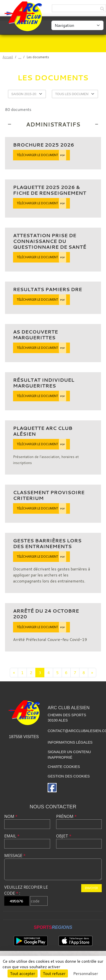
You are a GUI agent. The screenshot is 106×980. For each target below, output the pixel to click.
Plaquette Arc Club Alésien (43, 431)
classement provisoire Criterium (49, 495)
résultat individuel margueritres (44, 383)
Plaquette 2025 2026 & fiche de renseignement (50, 190)
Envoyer (91, 888)
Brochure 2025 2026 (44, 145)
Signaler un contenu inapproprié (69, 755)
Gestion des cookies (69, 776)
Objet (64, 836)
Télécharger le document (41, 155)
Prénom (66, 816)
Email (12, 836)
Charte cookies (64, 767)
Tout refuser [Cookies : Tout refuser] (54, 973)
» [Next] (92, 673)
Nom (11, 816)
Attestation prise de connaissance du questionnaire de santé (50, 241)
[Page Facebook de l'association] (52, 788)
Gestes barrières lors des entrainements (47, 543)
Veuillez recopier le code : (26, 890)
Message (15, 856)
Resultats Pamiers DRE (47, 289)
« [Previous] (14, 673)
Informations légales (70, 742)
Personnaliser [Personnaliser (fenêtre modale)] (86, 973)
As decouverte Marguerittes (35, 335)
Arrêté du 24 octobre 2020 (46, 614)
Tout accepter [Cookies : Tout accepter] (23, 973)
